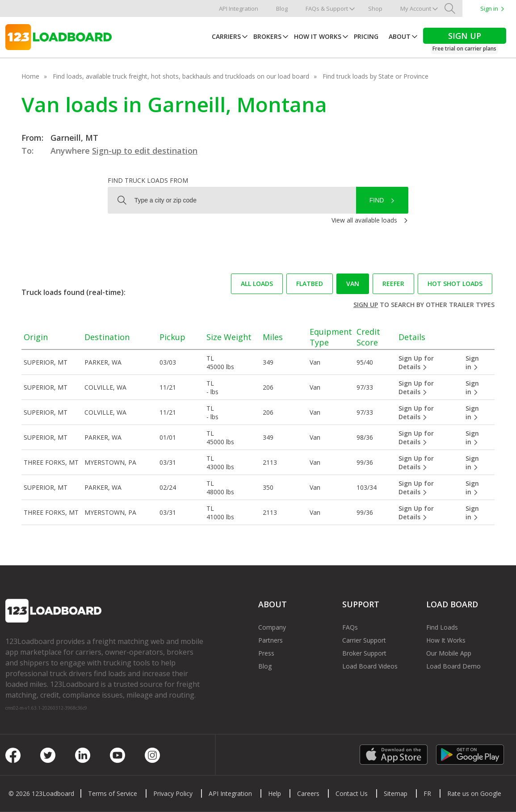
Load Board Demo (453, 666)
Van (353, 284)
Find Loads (442, 627)
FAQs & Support (327, 8)
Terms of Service (113, 793)
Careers (308, 793)
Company (272, 627)
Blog (282, 8)
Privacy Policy (173, 793)
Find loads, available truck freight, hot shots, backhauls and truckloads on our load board (181, 76)
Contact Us (352, 793)
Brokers (267, 36)
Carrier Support (364, 640)
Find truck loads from (148, 180)
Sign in (489, 8)
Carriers (226, 36)
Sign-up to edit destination (145, 151)
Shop (375, 8)
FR (427, 793)
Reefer (393, 284)
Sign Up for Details (416, 362)
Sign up (366, 305)
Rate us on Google (474, 793)
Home (30, 76)
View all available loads (364, 220)
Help (275, 793)
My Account (416, 8)
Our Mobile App (449, 653)
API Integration (239, 8)
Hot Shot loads (455, 284)
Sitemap (396, 793)
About (400, 36)
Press (266, 653)
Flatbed (310, 284)
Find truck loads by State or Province (375, 76)
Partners (271, 640)
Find (377, 200)
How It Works (318, 36)
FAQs (350, 627)
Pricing (366, 36)
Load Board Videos (370, 666)
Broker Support (364, 653)
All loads (257, 284)
